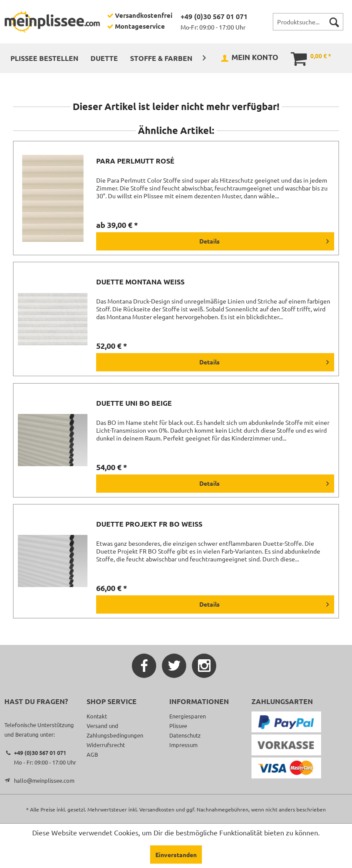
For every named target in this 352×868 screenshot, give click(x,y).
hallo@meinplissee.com (44, 780)
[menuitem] (308, 22)
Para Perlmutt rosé (135, 161)
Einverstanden (176, 855)
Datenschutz (185, 735)
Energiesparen (188, 716)
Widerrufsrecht (106, 745)
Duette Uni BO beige (134, 403)
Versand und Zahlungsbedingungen (115, 730)
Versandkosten (157, 809)
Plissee (178, 726)
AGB (92, 754)
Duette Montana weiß (140, 282)
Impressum (183, 745)
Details (264, 240)
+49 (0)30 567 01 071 (214, 16)
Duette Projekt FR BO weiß (149, 524)
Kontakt (97, 716)
